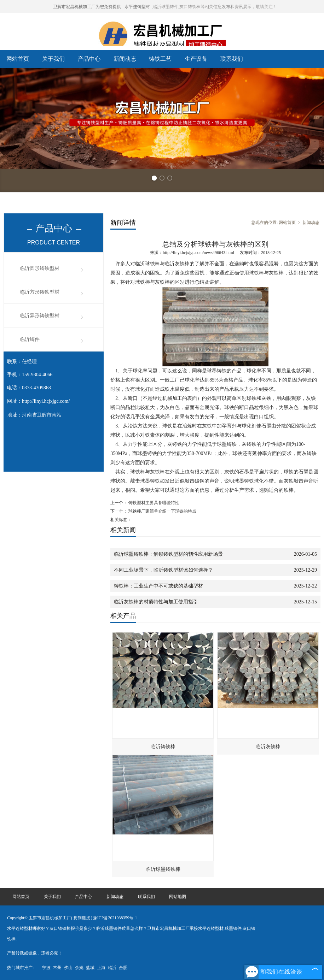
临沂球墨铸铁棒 (163, 869)
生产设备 (196, 59)
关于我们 (53, 59)
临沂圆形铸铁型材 (40, 268)
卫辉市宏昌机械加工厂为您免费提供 (87, 7)
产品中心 (89, 59)
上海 (101, 968)
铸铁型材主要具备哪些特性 (153, 503)
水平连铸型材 (137, 7)
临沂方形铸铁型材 (40, 292)
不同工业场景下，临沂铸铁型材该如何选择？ (163, 570)
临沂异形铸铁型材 (40, 316)
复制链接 (82, 918)
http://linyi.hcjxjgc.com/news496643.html (198, 253)
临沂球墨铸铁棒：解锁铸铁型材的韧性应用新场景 (168, 554)
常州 (57, 968)
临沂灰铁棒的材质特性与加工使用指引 (156, 602)
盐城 (90, 968)
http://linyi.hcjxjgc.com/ (46, 401)
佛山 (68, 968)
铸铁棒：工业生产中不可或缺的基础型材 (158, 586)
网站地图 (178, 897)
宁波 (46, 968)
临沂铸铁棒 (163, 747)
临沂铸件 (30, 339)
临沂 (112, 968)
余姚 (79, 968)
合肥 (123, 968)
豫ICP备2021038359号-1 (115, 918)
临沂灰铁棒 (268, 747)
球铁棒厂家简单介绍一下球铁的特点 (162, 511)
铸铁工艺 (160, 59)
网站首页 (18, 59)
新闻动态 (125, 59)
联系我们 (232, 59)
